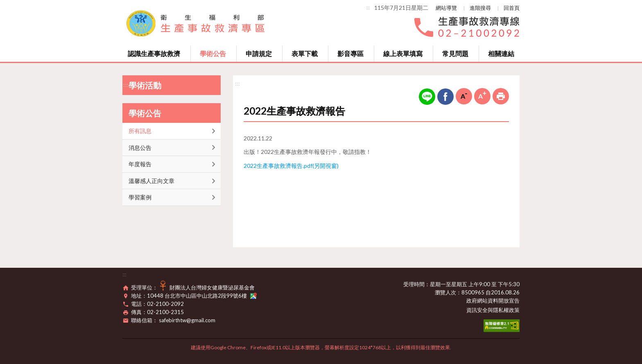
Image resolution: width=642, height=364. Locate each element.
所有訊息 (140, 131)
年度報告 (140, 164)
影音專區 (350, 53)
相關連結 (501, 53)
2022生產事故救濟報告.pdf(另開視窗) (291, 166)
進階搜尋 (480, 8)
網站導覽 (446, 8)
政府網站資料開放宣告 (493, 301)
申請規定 (259, 53)
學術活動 (145, 85)
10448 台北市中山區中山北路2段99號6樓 (202, 296)
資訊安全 (477, 310)
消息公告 (140, 148)
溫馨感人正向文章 (151, 181)
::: (368, 7)
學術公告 (213, 53)
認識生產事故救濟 (154, 53)
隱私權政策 (506, 310)
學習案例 (140, 197)
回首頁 (512, 8)
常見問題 (455, 53)
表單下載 (305, 53)
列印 (501, 96)
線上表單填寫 (403, 53)
